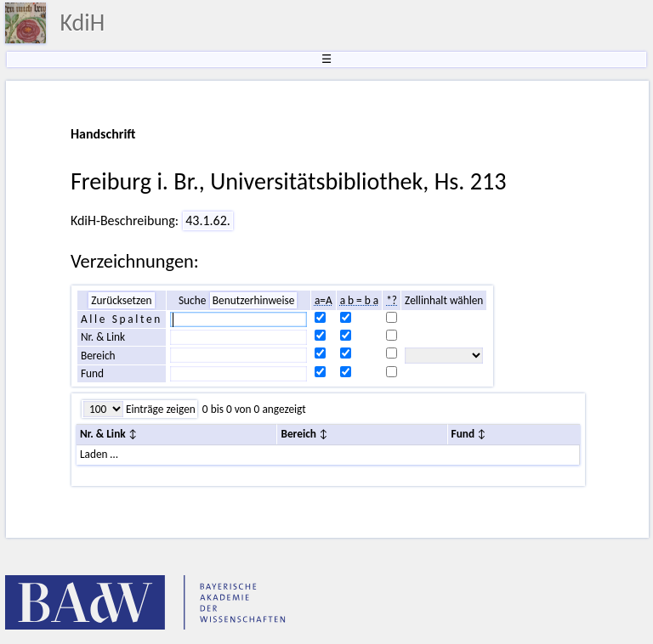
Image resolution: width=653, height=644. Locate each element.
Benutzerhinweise (254, 300)
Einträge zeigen (159, 409)
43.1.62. (208, 220)
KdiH (82, 23)
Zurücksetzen (121, 300)
